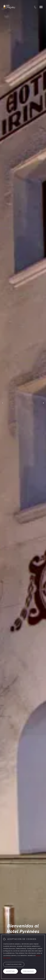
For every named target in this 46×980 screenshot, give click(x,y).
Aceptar (11, 971)
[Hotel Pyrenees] (9, 7)
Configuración (14, 964)
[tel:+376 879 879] (35, 7)
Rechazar (29, 971)
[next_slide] (43, 403)
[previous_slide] (3, 403)
